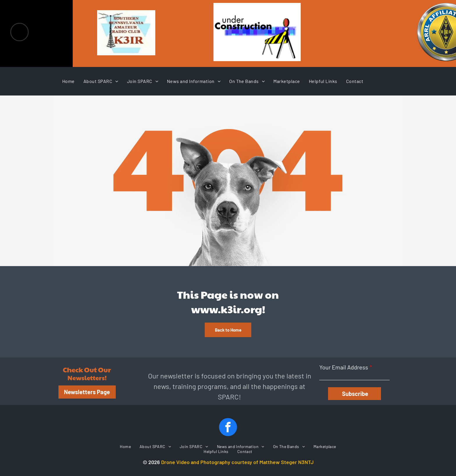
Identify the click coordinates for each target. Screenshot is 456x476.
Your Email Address (344, 367)
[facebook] (228, 428)
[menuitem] (68, 81)
